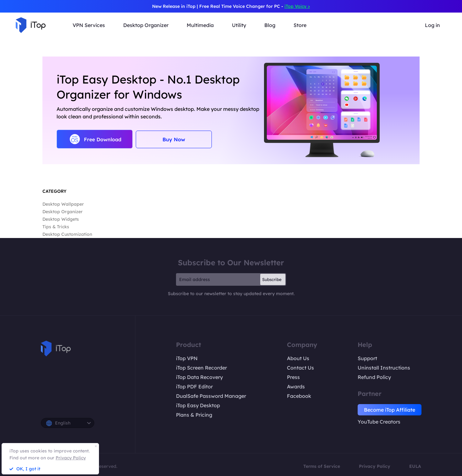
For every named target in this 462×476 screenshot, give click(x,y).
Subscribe (272, 279)
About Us (298, 358)
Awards (296, 387)
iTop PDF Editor (194, 387)
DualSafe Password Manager (211, 396)
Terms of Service (322, 466)
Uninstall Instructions (384, 368)
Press (293, 377)
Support (367, 358)
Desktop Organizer (63, 212)
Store (300, 25)
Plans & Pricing (194, 415)
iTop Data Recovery (199, 377)
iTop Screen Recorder (201, 368)
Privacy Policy (375, 466)
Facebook (299, 396)
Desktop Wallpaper (63, 204)
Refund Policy (374, 377)
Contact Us (300, 368)
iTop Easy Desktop (198, 405)
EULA (415, 466)
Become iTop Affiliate (390, 410)
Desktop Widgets (61, 219)
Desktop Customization (67, 234)
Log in (432, 25)
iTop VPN (187, 358)
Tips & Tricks (56, 227)
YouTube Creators (379, 422)
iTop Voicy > (297, 6)
